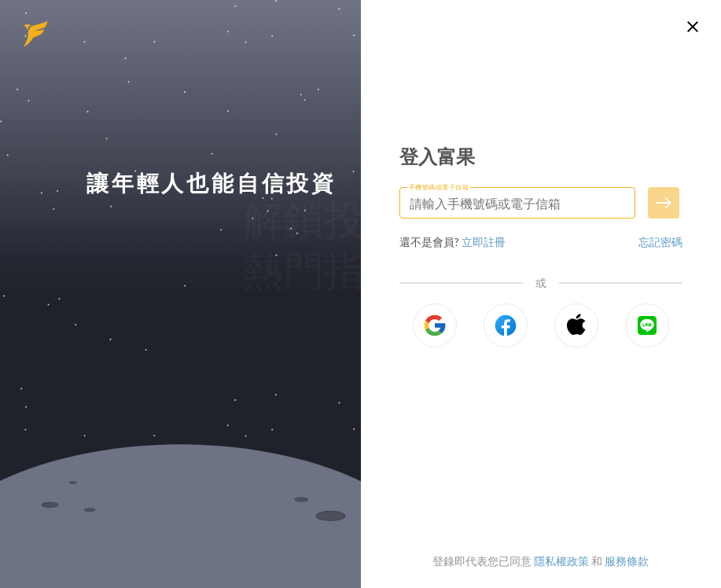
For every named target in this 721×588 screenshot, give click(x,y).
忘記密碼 (660, 242)
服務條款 (627, 561)
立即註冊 (484, 242)
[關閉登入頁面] (693, 27)
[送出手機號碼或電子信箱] (664, 203)
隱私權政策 (561, 561)
